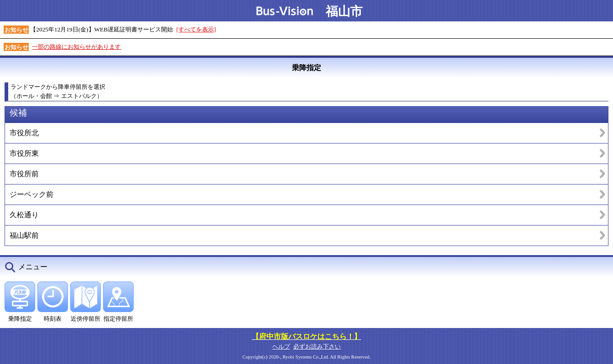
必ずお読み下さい (317, 346)
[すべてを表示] (196, 29)
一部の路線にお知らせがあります (76, 47)
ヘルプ (281, 346)
